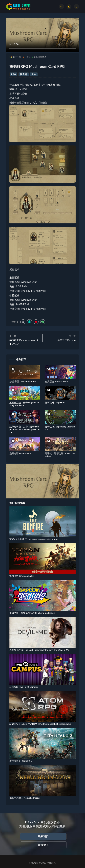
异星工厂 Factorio (67, 340)
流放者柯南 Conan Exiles (22, 576)
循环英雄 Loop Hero (55, 402)
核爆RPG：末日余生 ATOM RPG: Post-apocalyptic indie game (40, 724)
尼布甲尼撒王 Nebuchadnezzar (25, 798)
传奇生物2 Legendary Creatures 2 (60, 428)
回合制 (24, 74)
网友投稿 (15, 57)
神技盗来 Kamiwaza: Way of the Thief (24, 342)
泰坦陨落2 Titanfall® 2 (21, 761)
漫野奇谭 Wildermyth (20, 453)
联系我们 (43, 836)
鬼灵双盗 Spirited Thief (56, 381)
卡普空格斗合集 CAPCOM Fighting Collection (32, 613)
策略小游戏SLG (39, 57)
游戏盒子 (43, 845)
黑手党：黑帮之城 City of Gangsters (60, 455)
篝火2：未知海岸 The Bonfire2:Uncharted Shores (34, 539)
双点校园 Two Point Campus (23, 687)
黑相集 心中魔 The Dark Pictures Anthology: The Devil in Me (39, 650)
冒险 (34, 74)
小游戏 (27, 57)
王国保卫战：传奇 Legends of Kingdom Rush (24, 404)
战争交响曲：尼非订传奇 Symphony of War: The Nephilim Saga (25, 429)
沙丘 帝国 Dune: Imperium (22, 381)
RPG (13, 74)
